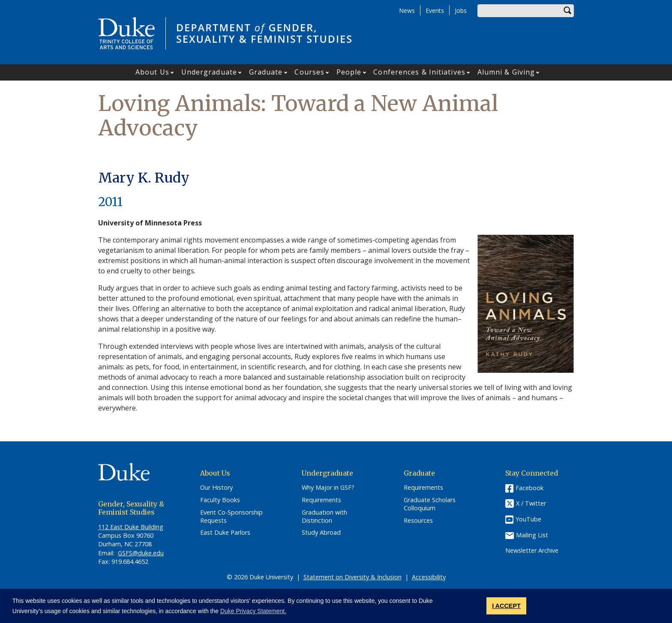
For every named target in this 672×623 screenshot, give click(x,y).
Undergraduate (209, 72)
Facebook (529, 488)
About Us (152, 72)
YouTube (528, 519)
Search (567, 11)
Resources (418, 521)
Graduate (266, 72)
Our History (216, 488)
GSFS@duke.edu (141, 553)
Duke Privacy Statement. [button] (253, 611)
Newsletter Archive (532, 551)
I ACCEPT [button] (506, 606)
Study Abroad (321, 533)
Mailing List (532, 535)
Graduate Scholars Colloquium (430, 504)
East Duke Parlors (225, 533)
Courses (309, 72)
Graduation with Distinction (324, 517)
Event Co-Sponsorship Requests (231, 517)
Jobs (461, 10)
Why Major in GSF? (328, 488)
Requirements (321, 500)
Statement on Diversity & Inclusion (352, 577)
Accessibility (429, 577)
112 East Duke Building (131, 527)
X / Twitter (531, 504)
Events (435, 10)
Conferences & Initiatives (419, 72)
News (407, 10)
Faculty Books (220, 500)
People (349, 72)
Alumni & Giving (506, 72)
